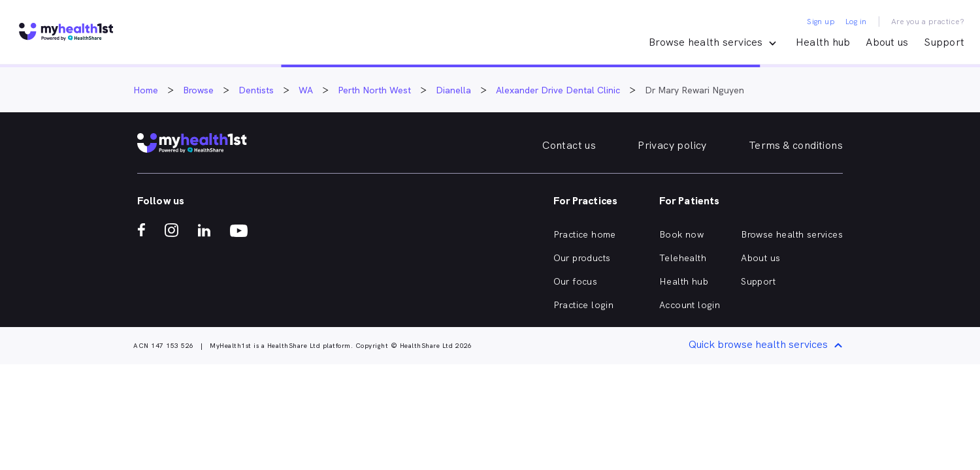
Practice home (585, 234)
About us (887, 42)
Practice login (584, 305)
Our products (582, 258)
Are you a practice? (928, 22)
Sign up (821, 22)
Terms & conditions (796, 145)
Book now (681, 234)
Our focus (576, 281)
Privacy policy (672, 145)
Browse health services (792, 234)
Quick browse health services (768, 346)
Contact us (569, 145)
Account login (690, 305)
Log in (856, 22)
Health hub (823, 42)
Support (944, 42)
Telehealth (683, 258)
